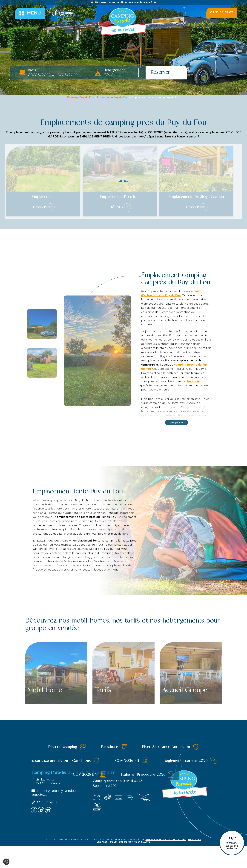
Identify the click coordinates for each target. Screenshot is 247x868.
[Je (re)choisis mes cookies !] (6, 862)
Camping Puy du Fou (80, 97)
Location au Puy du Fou (113, 97)
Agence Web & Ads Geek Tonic (166, 840)
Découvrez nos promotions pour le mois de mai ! (123, 2)
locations (194, 381)
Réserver (166, 72)
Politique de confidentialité (130, 842)
